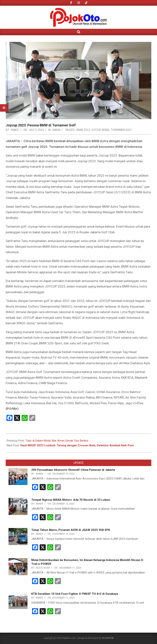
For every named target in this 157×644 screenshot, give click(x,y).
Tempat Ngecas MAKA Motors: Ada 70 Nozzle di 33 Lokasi (71, 500)
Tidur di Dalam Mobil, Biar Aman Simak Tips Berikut (57, 441)
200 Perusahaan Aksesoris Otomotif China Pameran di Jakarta (73, 470)
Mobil (106, 130)
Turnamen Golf (121, 130)
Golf (87, 130)
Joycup (96, 130)
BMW (80, 130)
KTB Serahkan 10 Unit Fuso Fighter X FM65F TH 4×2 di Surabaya (75, 594)
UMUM (56, 130)
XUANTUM (108, 638)
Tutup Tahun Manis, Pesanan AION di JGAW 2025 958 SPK (71, 530)
